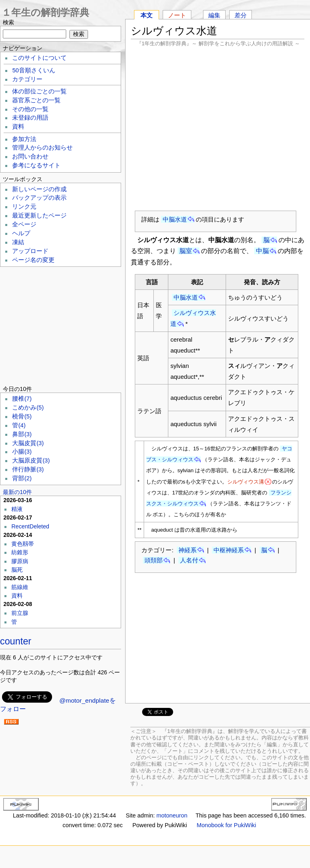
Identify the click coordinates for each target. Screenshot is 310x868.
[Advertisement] (218, 129)
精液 (17, 509)
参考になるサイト (36, 165)
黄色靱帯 (23, 544)
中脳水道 (175, 219)
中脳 (262, 251)
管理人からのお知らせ (42, 148)
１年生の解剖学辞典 (45, 12)
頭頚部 (154, 560)
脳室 (186, 251)
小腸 (22, 452)
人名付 (189, 560)
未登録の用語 (30, 118)
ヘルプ (21, 233)
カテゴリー (27, 79)
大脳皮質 (28, 443)
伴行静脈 (28, 469)
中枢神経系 (229, 550)
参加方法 (24, 139)
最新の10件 (17, 492)
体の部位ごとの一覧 (39, 91)
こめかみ (28, 408)
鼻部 (22, 434)
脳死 (17, 570)
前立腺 (20, 613)
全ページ (24, 224)
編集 (214, 15)
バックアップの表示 (39, 198)
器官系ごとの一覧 (36, 100)
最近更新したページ (39, 215)
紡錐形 (20, 552)
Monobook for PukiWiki (226, 825)
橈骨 (22, 416)
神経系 (187, 550)
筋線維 (20, 587)
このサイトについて (39, 58)
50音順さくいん (34, 70)
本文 (147, 15)
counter (16, 641)
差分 (241, 15)
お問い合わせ (30, 156)
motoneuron (172, 815)
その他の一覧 (30, 109)
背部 (22, 478)
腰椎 (22, 399)
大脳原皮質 (31, 460)
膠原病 (20, 561)
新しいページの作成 (39, 189)
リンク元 (24, 207)
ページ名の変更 (33, 260)
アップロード (30, 251)
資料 (18, 127)
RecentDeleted (30, 526)
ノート (177, 15)
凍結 (18, 242)
